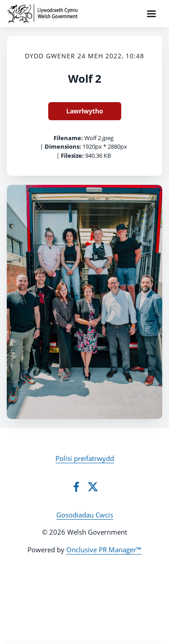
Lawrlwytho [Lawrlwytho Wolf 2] (85, 111)
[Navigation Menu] (151, 14)
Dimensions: (63, 146)
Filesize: (72, 155)
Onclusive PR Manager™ (104, 550)
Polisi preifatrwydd (85, 458)
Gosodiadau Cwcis (85, 515)
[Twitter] (93, 487)
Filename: (68, 138)
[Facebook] (76, 487)
